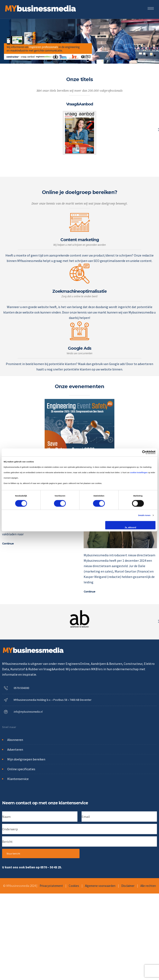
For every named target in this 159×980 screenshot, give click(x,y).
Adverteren (15, 749)
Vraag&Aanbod (80, 104)
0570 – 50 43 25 (51, 867)
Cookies (74, 886)
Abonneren (15, 740)
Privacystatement (51, 886)
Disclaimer (128, 886)
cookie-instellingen (139, 473)
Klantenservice (18, 779)
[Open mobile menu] (152, 8)
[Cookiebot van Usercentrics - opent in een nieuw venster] (137, 452)
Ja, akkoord (130, 528)
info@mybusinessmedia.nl (28, 712)
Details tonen (144, 515)
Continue (8, 544)
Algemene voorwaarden (100, 886)
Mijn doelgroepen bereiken (26, 759)
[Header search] (152, 14)
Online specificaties (21, 769)
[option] (79, 127)
